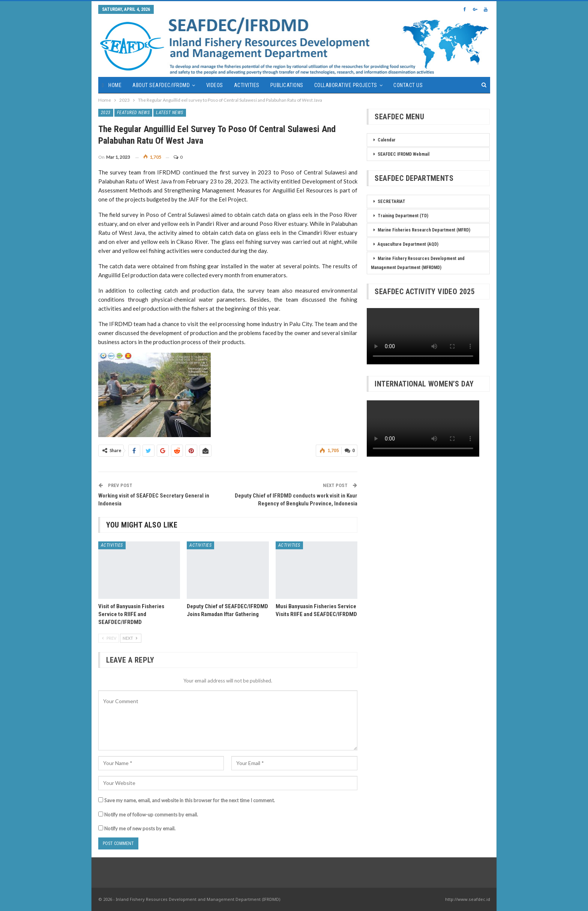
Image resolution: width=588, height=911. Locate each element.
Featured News (133, 113)
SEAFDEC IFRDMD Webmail (403, 154)
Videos (215, 85)
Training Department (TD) (403, 216)
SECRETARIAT (391, 201)
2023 (106, 113)
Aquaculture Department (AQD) (408, 244)
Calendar (387, 140)
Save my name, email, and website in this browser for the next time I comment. (190, 800)
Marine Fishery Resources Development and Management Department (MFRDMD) (418, 263)
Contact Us (408, 85)
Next (131, 638)
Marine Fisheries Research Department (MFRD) (424, 230)
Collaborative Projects (346, 85)
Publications (287, 85)
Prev (109, 638)
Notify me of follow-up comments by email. (151, 815)
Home (115, 85)
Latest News (170, 113)
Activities (247, 85)
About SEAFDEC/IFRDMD (161, 85)
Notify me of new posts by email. (140, 828)
